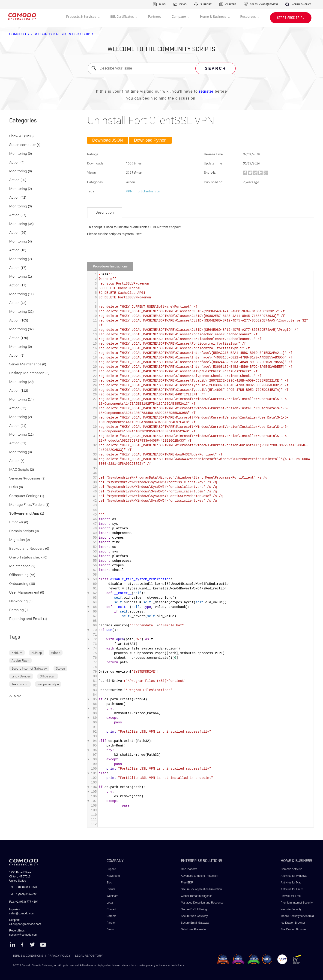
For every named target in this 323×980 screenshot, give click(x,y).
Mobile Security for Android (297, 916)
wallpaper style (48, 684)
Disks (14, 487)
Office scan (48, 676)
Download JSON (108, 140)
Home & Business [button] (214, 17)
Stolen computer (22, 145)
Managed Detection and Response (202, 903)
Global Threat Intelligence (197, 896)
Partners (154, 17)
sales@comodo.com (22, 913)
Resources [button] (248, 17)
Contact (111, 909)
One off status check (26, 557)
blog (162, 5)
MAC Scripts (19, 470)
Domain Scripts (22, 531)
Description (105, 212)
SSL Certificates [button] (122, 17)
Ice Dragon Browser (293, 923)
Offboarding (19, 575)
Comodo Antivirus (292, 869)
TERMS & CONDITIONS (28, 956)
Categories (23, 121)
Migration (17, 540)
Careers (112, 916)
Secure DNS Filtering (194, 909)
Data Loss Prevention (194, 929)
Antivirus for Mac (291, 883)
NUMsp (37, 653)
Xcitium (17, 653)
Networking (18, 601)
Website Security (291, 909)
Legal (110, 903)
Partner (111, 923)
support (206, 5)
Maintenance (20, 566)
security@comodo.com (23, 935)
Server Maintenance (25, 364)
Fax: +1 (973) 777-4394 (24, 902)
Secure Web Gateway (194, 916)
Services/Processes (25, 478)
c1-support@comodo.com (25, 924)
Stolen (60, 668)
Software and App (24, 514)
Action (14, 162)
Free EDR (187, 883)
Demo (110, 929)
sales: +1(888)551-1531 (264, 5)
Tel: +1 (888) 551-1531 (23, 887)
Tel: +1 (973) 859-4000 (23, 894)
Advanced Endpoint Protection (199, 876)
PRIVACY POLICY (59, 956)
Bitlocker (16, 522)
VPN (129, 191)
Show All (16, 136)
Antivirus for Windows (294, 876)
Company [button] (179, 17)
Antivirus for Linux (292, 889)
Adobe (56, 653)
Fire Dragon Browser (294, 929)
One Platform (189, 869)
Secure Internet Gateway (29, 668)
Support (111, 869)
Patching (16, 610)
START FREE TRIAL (291, 18)
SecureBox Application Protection (201, 889)
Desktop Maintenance (27, 373)
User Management (24, 593)
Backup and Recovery (27, 549)
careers (231, 5)
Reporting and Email (26, 619)
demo (183, 5)
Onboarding (19, 584)
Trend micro (20, 684)
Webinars (112, 896)
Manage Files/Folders (27, 505)
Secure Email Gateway (195, 923)
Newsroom (113, 876)
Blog (109, 883)
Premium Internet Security (297, 903)
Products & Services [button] (82, 17)
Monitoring (18, 154)
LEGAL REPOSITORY (89, 956)
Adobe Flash (20, 661)
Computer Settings (24, 496)
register (206, 91)
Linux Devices (21, 676)
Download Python (150, 140)
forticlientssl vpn (148, 191)
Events (111, 889)
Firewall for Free (291, 896)
